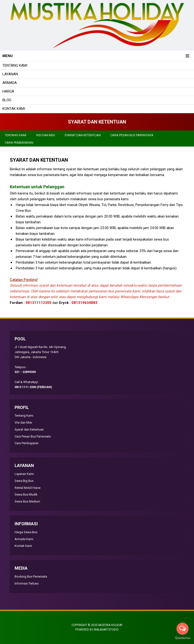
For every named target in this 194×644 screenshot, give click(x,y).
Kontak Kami (14, 109)
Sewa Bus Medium (27, 501)
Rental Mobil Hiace (28, 488)
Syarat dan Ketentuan (83, 135)
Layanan (10, 74)
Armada (10, 83)
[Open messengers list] (183, 629)
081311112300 (39, 303)
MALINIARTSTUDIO (106, 630)
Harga (8, 91)
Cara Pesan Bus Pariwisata (132, 135)
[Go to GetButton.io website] (183, 638)
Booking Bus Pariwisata (31, 576)
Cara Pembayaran (19, 143)
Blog (7, 100)
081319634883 (84, 303)
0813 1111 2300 (25, 387)
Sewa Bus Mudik (26, 494)
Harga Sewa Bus (26, 532)
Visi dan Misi (45, 135)
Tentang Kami (15, 65)
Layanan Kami (24, 474)
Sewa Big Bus (24, 481)
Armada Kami (24, 539)
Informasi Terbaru (27, 583)
